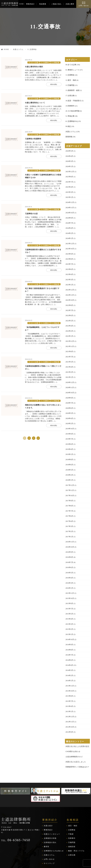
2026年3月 (69, 158)
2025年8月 (69, 173)
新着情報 (69, 134)
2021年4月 (69, 358)
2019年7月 (69, 428)
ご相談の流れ (56, 4)
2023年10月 (69, 243)
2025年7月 (69, 178)
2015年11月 (69, 577)
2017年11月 (69, 477)
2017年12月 (69, 472)
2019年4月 (69, 438)
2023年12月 (69, 238)
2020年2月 (69, 413)
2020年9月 (69, 388)
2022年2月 (69, 323)
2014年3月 (69, 652)
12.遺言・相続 (70, 80)
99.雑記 (68, 124)
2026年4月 (69, 153)
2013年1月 (69, 692)
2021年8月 (69, 343)
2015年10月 (69, 582)
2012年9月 (69, 712)
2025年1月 (69, 193)
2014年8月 (69, 632)
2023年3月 (69, 273)
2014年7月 (69, 637)
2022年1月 (69, 328)
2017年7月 (69, 497)
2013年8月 (69, 677)
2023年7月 (69, 258)
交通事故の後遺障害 (34, 137)
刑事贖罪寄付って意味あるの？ (77, 746)
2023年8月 (69, 253)
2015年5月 (69, 597)
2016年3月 (69, 567)
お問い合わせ (84, 6)
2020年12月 (69, 373)
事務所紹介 (30, 4)
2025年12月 (69, 168)
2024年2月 (69, 228)
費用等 (46, 825)
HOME (21, 4)
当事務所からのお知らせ (54, 830)
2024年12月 (69, 198)
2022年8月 (69, 298)
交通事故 (72, 809)
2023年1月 (69, 278)
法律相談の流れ (50, 821)
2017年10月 (69, 482)
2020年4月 (69, 408)
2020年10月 (69, 383)
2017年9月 (69, 487)
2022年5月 (69, 313)
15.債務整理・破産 (72, 90)
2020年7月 (69, 393)
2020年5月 (69, 403)
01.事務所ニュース (72, 70)
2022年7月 (69, 303)
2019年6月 (69, 433)
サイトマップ (49, 842)
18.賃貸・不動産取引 (73, 99)
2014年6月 (69, 642)
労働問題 (72, 821)
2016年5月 (69, 557)
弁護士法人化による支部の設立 (77, 726)
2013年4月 (69, 687)
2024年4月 (69, 223)
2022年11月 (69, 288)
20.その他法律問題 (72, 109)
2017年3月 (69, 512)
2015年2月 (69, 612)
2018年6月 (69, 452)
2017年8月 (69, 492)
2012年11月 (69, 702)
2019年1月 (69, 442)
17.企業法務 (70, 95)
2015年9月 (69, 587)
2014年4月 (69, 647)
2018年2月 (69, 462)
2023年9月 (69, 248)
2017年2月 (69, 517)
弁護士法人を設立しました (75, 741)
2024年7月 (69, 218)
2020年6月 (69, 398)
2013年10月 (69, 672)
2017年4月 (69, 507)
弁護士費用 (70, 4)
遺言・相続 (73, 804)
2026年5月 (69, 149)
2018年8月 (69, 447)
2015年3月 (69, 607)
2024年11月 (69, 203)
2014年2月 (69, 657)
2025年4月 (69, 183)
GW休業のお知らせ (72, 731)
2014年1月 (69, 662)
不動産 (71, 813)
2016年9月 (69, 537)
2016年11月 (69, 527)
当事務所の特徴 (50, 817)
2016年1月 (69, 572)
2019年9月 (69, 423)
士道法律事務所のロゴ (73, 736)
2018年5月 (69, 457)
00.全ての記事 (33, 62)
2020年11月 (69, 378)
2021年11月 (69, 338)
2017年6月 (69, 502)
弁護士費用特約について (36, 101)
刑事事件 (72, 817)
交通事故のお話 (32, 210)
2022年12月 (69, 283)
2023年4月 (69, 268)
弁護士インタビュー (52, 813)
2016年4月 (69, 562)
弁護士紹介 (48, 804)
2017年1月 (69, 522)
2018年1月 (69, 467)
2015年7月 (69, 592)
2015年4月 (69, 602)
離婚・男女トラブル (76, 830)
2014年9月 (69, 627)
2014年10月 (69, 622)
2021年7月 (69, 348)
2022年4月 (69, 318)
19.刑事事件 (70, 104)
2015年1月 (69, 617)
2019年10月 (69, 418)
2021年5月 (69, 353)
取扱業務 (43, 4)
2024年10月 (69, 208)
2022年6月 (69, 308)
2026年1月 (69, 163)
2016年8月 (69, 542)
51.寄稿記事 (54, 62)
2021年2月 (69, 363)
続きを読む (52, 84)
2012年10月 (69, 707)
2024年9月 (69, 213)
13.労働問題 (70, 85)
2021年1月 (69, 368)
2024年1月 (69, 233)
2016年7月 (69, 547)
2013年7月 (69, 682)
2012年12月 (69, 697)
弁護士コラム (20, 49)
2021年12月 (69, 333)
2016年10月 (69, 532)
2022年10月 (69, 293)
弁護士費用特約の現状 (35, 66)
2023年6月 (69, 263)
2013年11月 (69, 667)
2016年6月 (69, 552)
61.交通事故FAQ (71, 119)
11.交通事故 (44, 62)
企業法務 (72, 834)
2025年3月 (69, 188)
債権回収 (72, 825)
